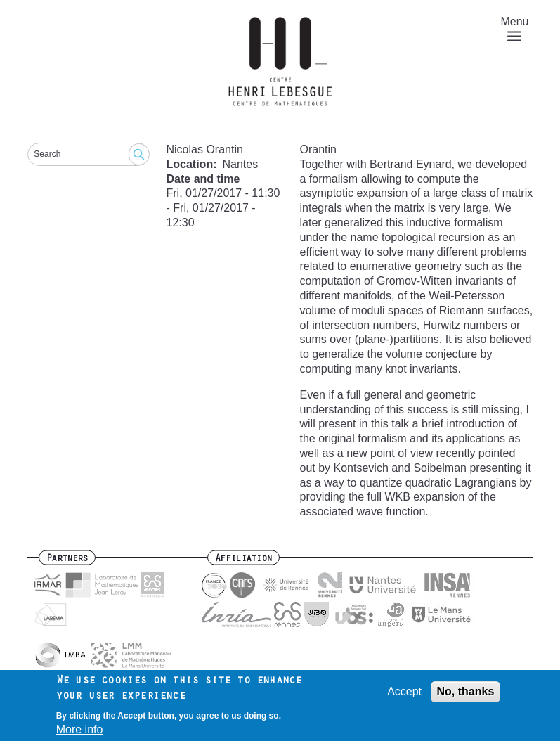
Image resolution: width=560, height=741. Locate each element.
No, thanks (466, 696)
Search (47, 154)
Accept (404, 696)
